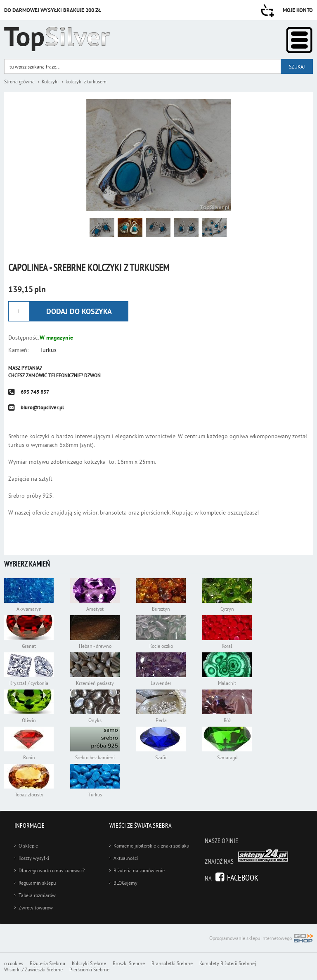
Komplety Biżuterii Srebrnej (228, 963)
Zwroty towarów (36, 908)
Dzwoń (92, 375)
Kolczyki (50, 81)
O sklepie (28, 846)
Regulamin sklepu (37, 883)
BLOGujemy (125, 883)
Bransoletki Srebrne (172, 963)
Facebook (243, 877)
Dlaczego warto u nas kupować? (52, 870)
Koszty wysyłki (34, 858)
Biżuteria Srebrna (47, 963)
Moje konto (298, 10)
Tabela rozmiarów (37, 895)
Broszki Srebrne (129, 963)
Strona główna (19, 81)
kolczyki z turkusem (86, 81)
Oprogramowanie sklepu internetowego (261, 939)
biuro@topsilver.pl (42, 407)
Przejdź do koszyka (267, 11)
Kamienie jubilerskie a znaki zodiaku (151, 846)
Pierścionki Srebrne (89, 969)
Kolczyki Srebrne (89, 963)
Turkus (48, 350)
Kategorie (299, 40)
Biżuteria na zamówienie (139, 870)
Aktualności (126, 858)
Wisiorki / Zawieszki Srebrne (33, 969)
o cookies (14, 963)
